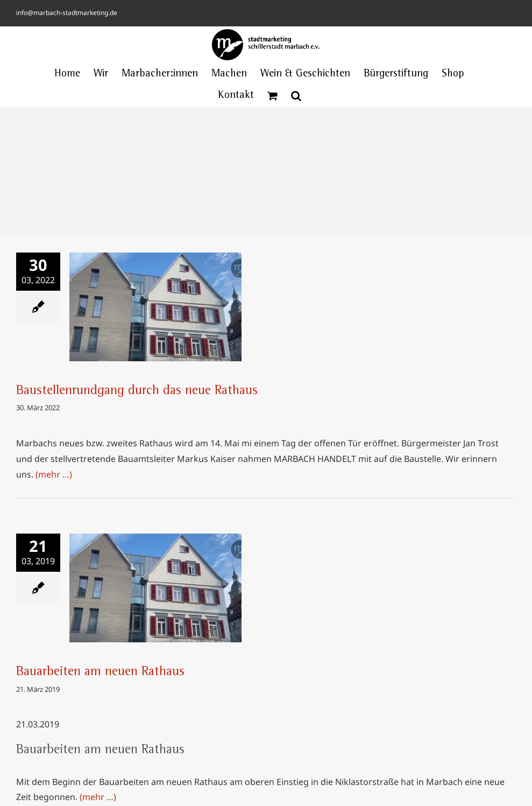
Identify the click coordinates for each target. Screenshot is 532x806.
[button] (296, 96)
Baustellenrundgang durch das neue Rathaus (137, 391)
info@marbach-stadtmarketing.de (67, 13)
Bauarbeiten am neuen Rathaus (100, 672)
